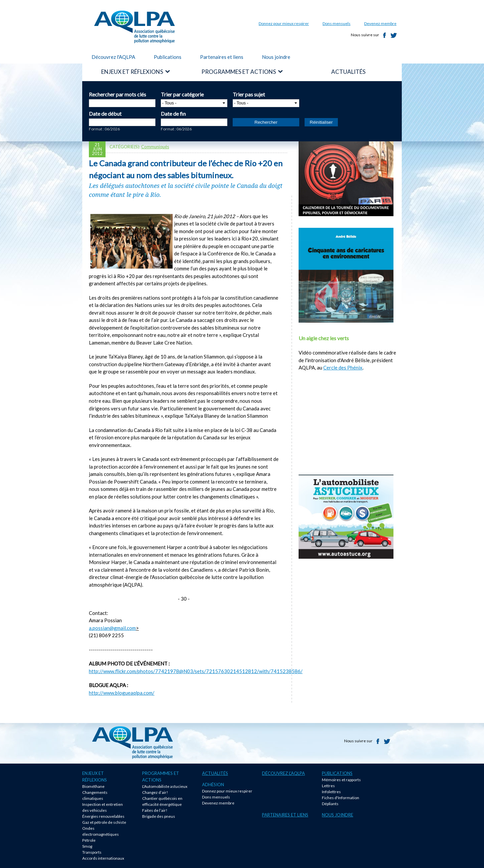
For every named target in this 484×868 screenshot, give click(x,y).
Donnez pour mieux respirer (284, 23)
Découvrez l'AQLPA (113, 57)
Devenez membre (380, 23)
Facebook (384, 35)
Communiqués (155, 147)
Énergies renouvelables (103, 816)
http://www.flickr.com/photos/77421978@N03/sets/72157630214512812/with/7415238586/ (196, 671)
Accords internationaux (103, 858)
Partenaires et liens (222, 57)
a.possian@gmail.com (112, 628)
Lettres (328, 786)
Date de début (105, 114)
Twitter (394, 35)
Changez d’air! (155, 792)
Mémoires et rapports (341, 780)
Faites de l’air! (155, 810)
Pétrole (89, 840)
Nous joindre (276, 57)
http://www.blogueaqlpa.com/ (122, 693)
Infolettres (331, 792)
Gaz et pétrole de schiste (104, 822)
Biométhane (93, 786)
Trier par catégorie (182, 94)
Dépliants (330, 804)
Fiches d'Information (341, 798)
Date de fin (173, 114)
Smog (87, 846)
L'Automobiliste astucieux (165, 786)
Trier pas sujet (249, 94)
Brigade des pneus (159, 816)
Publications (168, 57)
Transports (92, 852)
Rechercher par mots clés (118, 94)
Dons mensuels (337, 23)
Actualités (215, 773)
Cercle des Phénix (343, 367)
